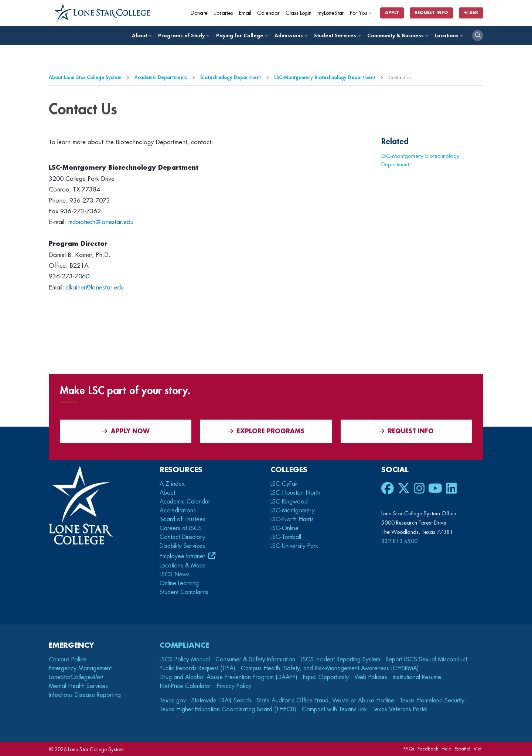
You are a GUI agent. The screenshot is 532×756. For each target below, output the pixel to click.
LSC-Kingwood (289, 502)
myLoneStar (331, 13)
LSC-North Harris (292, 519)
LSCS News (175, 574)
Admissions (291, 36)
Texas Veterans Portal (400, 709)
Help (446, 749)
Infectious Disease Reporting (85, 695)
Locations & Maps (183, 566)
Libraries (223, 13)
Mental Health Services (78, 686)
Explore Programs (266, 431)
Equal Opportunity (326, 677)
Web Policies (371, 677)
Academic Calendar (185, 502)
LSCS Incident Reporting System (340, 660)
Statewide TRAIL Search (221, 701)
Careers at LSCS (181, 528)
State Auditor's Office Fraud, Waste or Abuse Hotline (325, 701)
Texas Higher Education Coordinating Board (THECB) (228, 709)
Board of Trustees (183, 519)
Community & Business (398, 36)
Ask (471, 13)
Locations (449, 36)
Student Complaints (184, 592)
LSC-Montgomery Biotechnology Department (325, 77)
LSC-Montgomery (293, 511)
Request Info (431, 13)
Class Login (299, 13)
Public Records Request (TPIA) (197, 668)
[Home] (102, 13)
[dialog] (510, 734)
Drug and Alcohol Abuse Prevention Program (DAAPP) (229, 677)
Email (245, 13)
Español (462, 749)
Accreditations (178, 511)
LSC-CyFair (284, 484)
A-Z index (172, 484)
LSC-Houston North (295, 493)
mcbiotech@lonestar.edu (101, 222)
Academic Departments (161, 77)
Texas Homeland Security (432, 701)
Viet (478, 749)
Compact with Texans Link (334, 709)
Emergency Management (80, 668)
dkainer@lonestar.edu (95, 287)
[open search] (478, 35)
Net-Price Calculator (185, 686)
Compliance (184, 645)
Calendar (268, 13)
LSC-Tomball (286, 537)
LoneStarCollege (76, 677)
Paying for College (242, 36)
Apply (392, 13)
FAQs (409, 749)
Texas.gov (173, 701)
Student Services (337, 36)
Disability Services (182, 546)
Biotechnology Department (231, 77)
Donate (199, 13)
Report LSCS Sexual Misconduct (426, 660)
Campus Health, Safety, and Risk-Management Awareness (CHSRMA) (330, 668)
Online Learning (179, 583)
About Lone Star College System (85, 77)
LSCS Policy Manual (185, 660)
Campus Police (68, 660)
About (141, 36)
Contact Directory (183, 537)
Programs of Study (183, 36)
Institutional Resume (417, 677)
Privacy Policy (234, 686)
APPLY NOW (126, 431)
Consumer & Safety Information (255, 660)
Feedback (428, 749)
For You (361, 13)
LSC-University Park (294, 546)
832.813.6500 (399, 541)
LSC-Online (284, 528)
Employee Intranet (183, 556)
